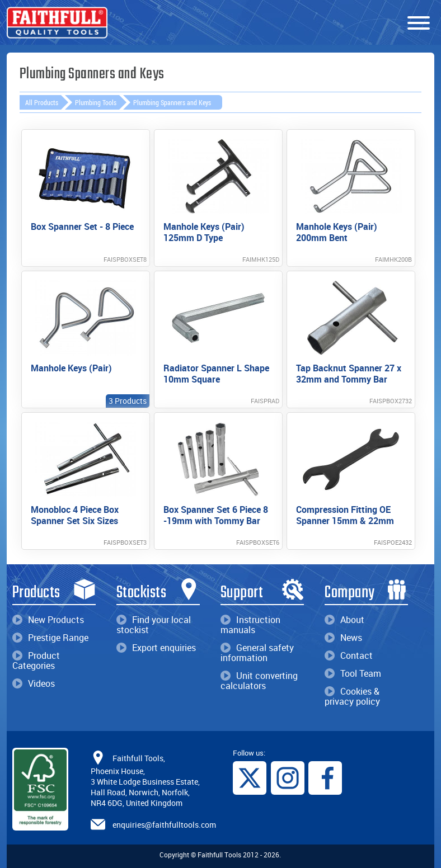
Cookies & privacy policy (352, 696)
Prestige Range (50, 638)
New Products (48, 620)
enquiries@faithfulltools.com (164, 825)
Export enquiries (156, 648)
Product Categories (36, 661)
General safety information (257, 653)
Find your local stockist (154, 625)
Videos (34, 683)
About (344, 620)
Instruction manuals (250, 625)
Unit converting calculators (259, 681)
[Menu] (419, 23)
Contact (349, 655)
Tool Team (353, 673)
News (343, 638)
